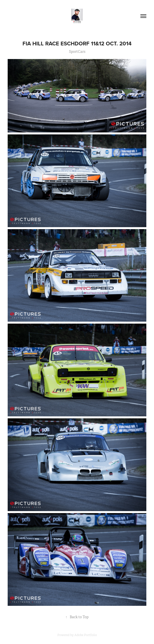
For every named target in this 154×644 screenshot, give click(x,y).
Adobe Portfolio (86, 635)
